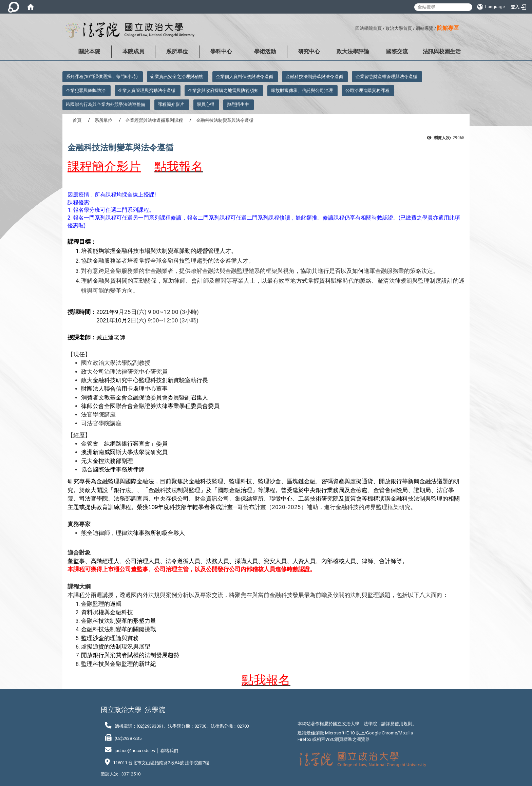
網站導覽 (424, 28)
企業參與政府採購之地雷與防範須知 (223, 90)
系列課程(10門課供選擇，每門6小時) (102, 77)
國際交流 (397, 51)
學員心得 (206, 104)
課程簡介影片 (171, 104)
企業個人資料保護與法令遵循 (244, 77)
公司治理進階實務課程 (367, 90)
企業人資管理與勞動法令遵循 (147, 90)
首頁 (77, 120)
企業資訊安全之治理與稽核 (177, 77)
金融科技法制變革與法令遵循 (314, 77)
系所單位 (177, 51)
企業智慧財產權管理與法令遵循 (386, 77)
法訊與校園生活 (442, 51)
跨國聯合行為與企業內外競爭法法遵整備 (106, 104)
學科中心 (221, 51)
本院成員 (133, 51)
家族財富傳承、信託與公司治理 (302, 90)
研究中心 (309, 51)
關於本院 (89, 51)
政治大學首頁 (399, 28)
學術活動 (265, 51)
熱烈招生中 (238, 104)
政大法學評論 (353, 51)
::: (353, 27)
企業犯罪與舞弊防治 (86, 90)
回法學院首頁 (368, 28)
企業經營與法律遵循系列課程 (154, 120)
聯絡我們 (169, 751)
